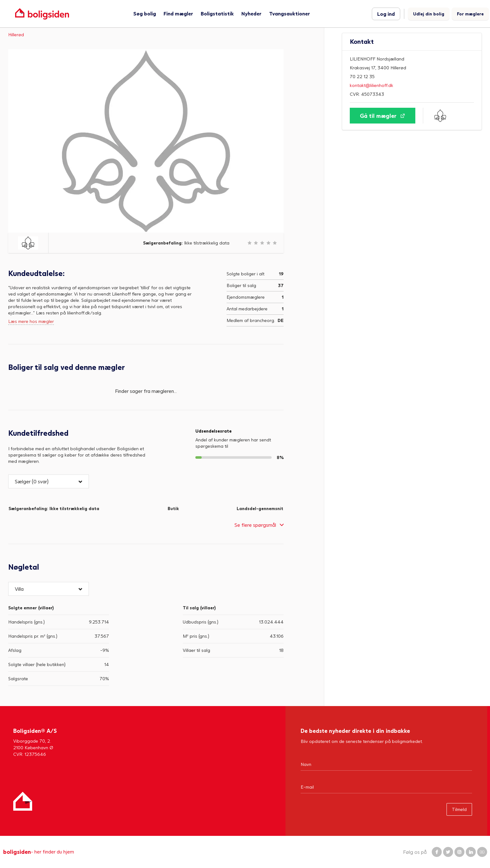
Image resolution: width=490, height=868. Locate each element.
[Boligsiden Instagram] (459, 852)
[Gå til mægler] (383, 116)
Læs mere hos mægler (31, 321)
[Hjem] (23, 801)
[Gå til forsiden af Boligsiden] (42, 14)
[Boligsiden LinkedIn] (471, 852)
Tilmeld (459, 809)
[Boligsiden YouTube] (482, 852)
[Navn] (386, 764)
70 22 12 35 (362, 76)
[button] (49, 481)
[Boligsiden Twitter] (448, 852)
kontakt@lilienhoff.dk (372, 85)
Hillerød (16, 34)
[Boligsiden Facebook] (437, 852)
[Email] (386, 787)
